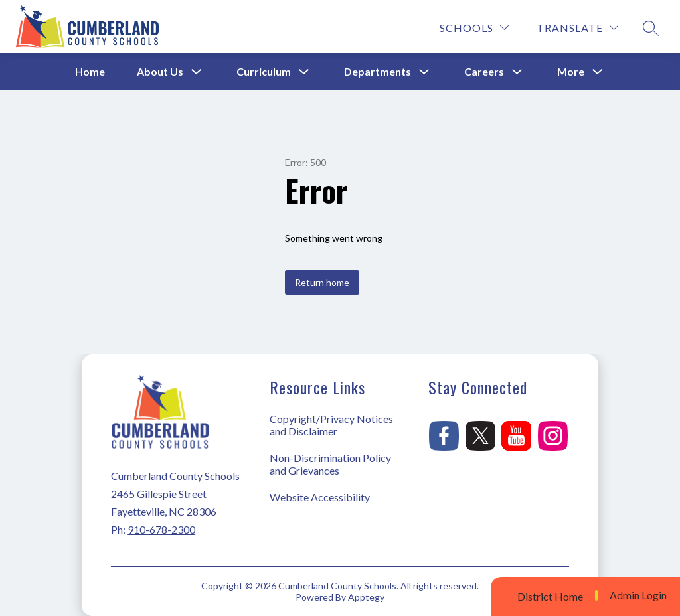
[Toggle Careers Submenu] (517, 72)
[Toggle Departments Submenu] (424, 72)
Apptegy (366, 597)
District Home (550, 596)
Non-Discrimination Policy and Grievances (330, 464)
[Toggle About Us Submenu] (197, 72)
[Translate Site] (577, 28)
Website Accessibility (320, 497)
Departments (378, 71)
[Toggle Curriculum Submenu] (304, 72)
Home (90, 71)
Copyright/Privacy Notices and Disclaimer (331, 425)
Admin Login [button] (638, 595)
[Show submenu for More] (571, 72)
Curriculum (264, 71)
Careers (484, 71)
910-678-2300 (161, 529)
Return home (322, 282)
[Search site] (651, 28)
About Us (160, 71)
